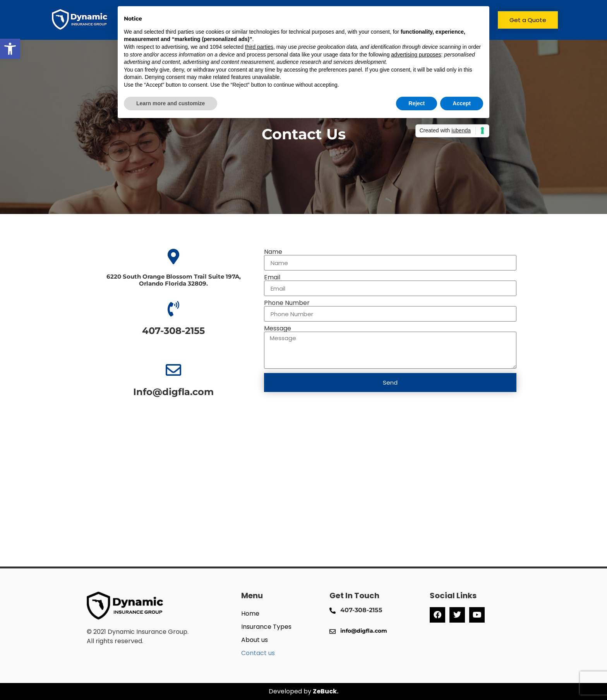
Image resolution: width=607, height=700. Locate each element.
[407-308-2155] (173, 309)
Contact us (258, 653)
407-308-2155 (173, 331)
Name (273, 252)
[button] (10, 49)
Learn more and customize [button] (171, 103)
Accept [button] (462, 103)
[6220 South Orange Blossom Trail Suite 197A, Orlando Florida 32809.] (303, 499)
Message (278, 329)
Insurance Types (266, 627)
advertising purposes (416, 55)
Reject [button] (417, 103)
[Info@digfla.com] (173, 370)
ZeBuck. (326, 691)
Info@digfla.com (173, 392)
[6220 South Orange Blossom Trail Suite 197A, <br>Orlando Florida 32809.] (173, 257)
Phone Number (287, 303)
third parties (259, 47)
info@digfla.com (364, 631)
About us (255, 640)
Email (272, 277)
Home (250, 614)
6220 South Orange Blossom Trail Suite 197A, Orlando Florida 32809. (174, 280)
